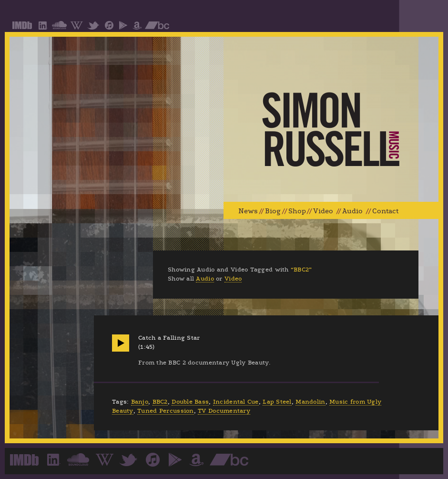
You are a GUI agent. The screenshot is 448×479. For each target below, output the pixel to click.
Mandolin (310, 402)
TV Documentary (224, 411)
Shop (297, 211)
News (248, 211)
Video (323, 211)
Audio (352, 211)
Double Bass (190, 402)
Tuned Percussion (165, 411)
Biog (273, 211)
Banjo (140, 402)
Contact (385, 211)
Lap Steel (277, 402)
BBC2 (160, 402)
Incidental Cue (236, 402)
